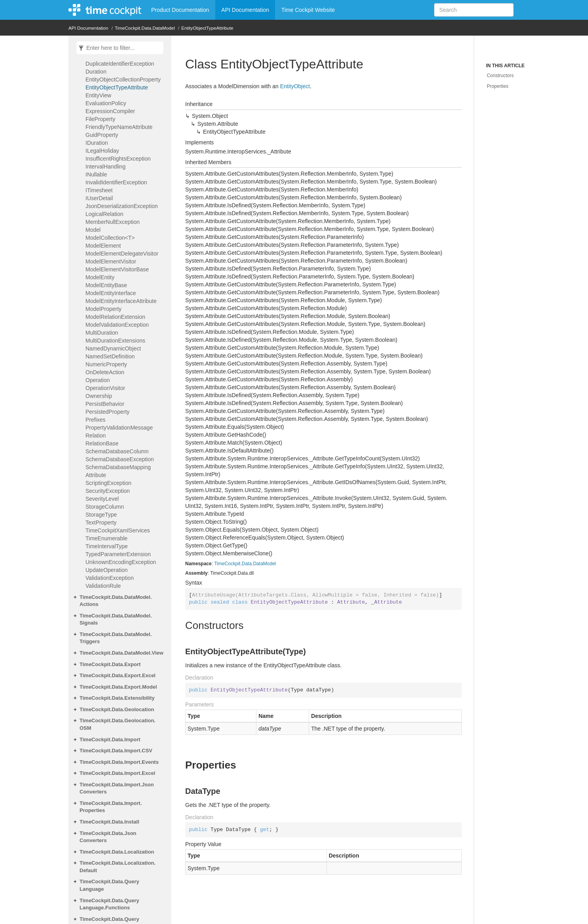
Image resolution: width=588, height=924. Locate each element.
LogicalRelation (104, 214)
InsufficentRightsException (118, 159)
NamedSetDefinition (110, 356)
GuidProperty (102, 135)
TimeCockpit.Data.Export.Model (118, 687)
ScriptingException (108, 483)
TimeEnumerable (106, 538)
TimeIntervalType (107, 546)
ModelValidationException (117, 325)
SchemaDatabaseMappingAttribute (118, 471)
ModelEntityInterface (111, 293)
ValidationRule (103, 586)
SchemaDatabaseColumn (117, 451)
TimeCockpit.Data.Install (109, 822)
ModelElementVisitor (111, 261)
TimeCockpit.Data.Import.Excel (117, 773)
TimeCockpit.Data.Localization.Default (118, 867)
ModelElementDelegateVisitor (122, 254)
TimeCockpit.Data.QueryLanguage (109, 885)
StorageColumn (105, 507)
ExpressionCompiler (110, 111)
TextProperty (101, 523)
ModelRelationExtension (115, 317)
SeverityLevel (102, 499)
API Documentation (245, 10)
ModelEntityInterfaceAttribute (121, 301)
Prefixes (96, 420)
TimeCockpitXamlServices (118, 530)
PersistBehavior (105, 404)
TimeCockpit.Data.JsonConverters (108, 837)
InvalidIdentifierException (116, 182)
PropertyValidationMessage (119, 428)
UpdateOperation (107, 570)
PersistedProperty (107, 412)
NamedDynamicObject (113, 348)
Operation (98, 380)
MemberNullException (113, 222)
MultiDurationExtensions (115, 341)
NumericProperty (106, 364)
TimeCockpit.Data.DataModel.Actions (116, 601)
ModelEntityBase (106, 285)
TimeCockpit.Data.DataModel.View (121, 653)
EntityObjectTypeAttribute (207, 28)
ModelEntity (100, 277)
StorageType (101, 515)
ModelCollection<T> (110, 238)
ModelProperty (103, 309)
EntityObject (295, 86)
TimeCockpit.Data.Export (110, 664)
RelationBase (102, 443)
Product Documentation (180, 10)
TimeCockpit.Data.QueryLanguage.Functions (109, 904)
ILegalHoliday (102, 151)
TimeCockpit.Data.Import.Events (119, 762)
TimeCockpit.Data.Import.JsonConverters (117, 788)
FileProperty (100, 119)
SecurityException (108, 491)
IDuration (97, 143)
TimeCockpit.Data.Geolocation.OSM (118, 724)
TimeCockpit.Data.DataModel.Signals (116, 619)
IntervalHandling (105, 167)
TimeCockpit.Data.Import (110, 739)
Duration (96, 72)
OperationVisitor (105, 388)
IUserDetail (99, 198)
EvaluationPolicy (106, 103)
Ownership (99, 396)
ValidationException (110, 578)
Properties (498, 86)
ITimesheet (99, 190)
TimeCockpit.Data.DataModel (145, 28)
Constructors (500, 76)
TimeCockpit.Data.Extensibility (117, 698)
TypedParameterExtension (118, 554)
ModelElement (103, 246)
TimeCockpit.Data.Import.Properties (111, 807)
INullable (96, 174)
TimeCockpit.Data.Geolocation (117, 709)
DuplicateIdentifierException (120, 64)
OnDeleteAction (105, 372)
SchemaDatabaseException (120, 459)
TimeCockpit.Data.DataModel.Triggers (116, 638)
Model (93, 230)
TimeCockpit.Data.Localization (117, 852)
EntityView (98, 95)
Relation (96, 435)
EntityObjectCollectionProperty (123, 80)
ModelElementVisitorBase (117, 269)
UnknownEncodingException (121, 562)
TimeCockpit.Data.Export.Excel (118, 675)
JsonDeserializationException (122, 206)
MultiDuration (102, 333)
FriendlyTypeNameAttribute (119, 127)
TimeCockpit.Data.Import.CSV (116, 751)
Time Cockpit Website (308, 10)
